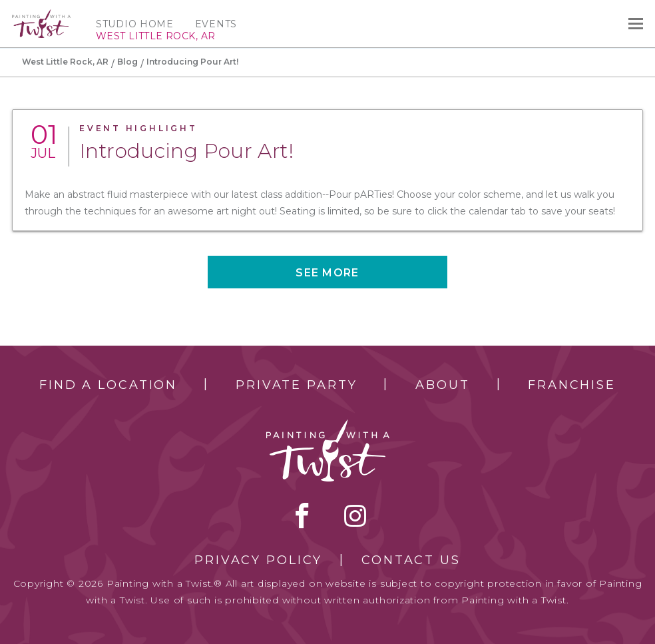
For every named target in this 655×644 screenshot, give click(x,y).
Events (216, 24)
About (442, 385)
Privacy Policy (258, 560)
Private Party (296, 385)
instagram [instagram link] (355, 515)
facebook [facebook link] (302, 515)
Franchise (572, 385)
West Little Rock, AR (65, 62)
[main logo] (41, 15)
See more (327, 273)
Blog (127, 62)
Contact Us (411, 560)
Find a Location (108, 385)
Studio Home (135, 24)
